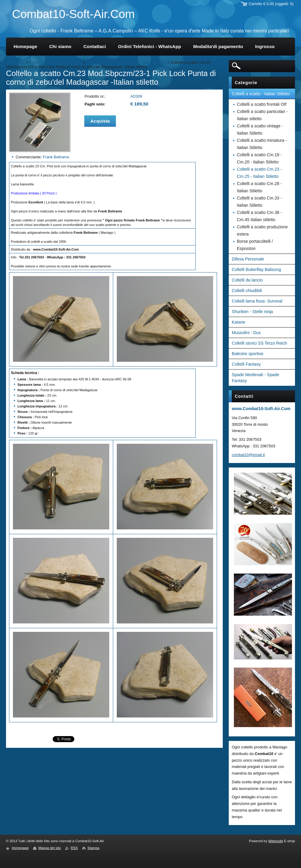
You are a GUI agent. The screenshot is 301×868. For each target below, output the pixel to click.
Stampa (94, 848)
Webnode (276, 841)
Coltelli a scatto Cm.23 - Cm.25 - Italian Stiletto (126, 62)
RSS (74, 848)
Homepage (16, 62)
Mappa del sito (50, 848)
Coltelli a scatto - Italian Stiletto (56, 62)
